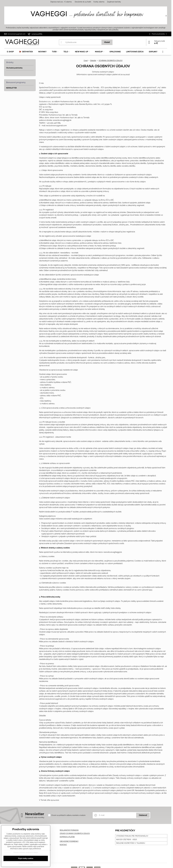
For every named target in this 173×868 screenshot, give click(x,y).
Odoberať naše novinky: (35, 817)
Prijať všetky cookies (26, 858)
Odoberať (143, 815)
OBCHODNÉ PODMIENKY (69, 841)
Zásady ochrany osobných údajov (26, 852)
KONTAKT (63, 845)
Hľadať (107, 42)
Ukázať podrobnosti (26, 863)
